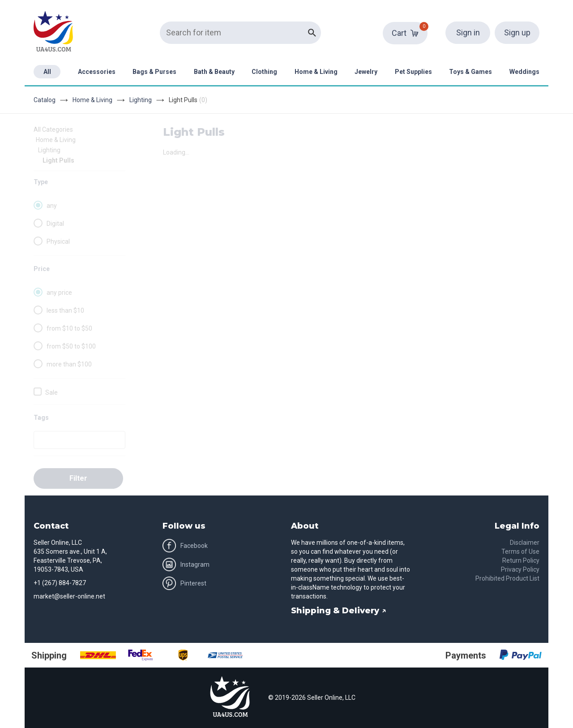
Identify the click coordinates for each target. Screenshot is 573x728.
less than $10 (65, 310)
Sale (51, 392)
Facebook (185, 546)
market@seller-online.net (69, 596)
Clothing (264, 72)
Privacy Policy (520, 569)
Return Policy (521, 560)
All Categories (53, 129)
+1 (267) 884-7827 (60, 583)
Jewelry (366, 72)
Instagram (186, 564)
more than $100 (69, 364)
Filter (78, 478)
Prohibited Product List (507, 578)
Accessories (97, 72)
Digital (55, 224)
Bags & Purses (154, 72)
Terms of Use (520, 551)
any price (59, 293)
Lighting (141, 100)
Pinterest (184, 583)
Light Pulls (58, 160)
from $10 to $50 (69, 328)
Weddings (524, 72)
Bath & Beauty (214, 72)
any (52, 206)
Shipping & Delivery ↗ (339, 611)
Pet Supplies (413, 72)
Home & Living (316, 72)
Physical (58, 241)
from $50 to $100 (71, 346)
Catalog (45, 100)
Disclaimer (525, 543)
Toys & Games (470, 72)
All (47, 72)
